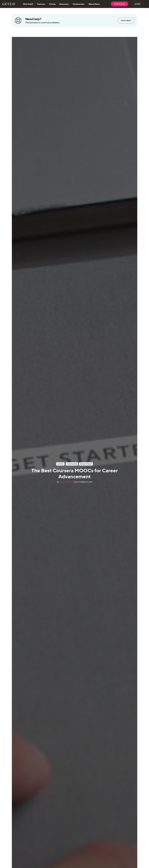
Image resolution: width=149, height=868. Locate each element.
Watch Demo (94, 4)
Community (72, 464)
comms (60, 464)
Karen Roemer (66, 482)
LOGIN (137, 4)
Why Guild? (28, 4)
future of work (86, 464)
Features (41, 4)
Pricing (52, 4)
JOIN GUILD (120, 4)
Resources (64, 4)
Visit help (126, 21)
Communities (79, 4)
